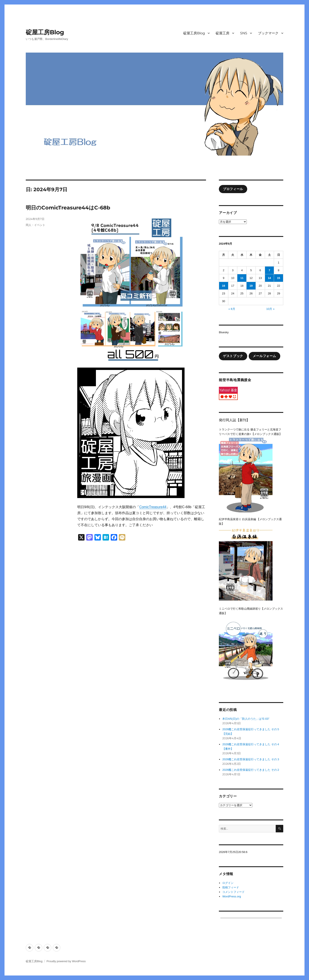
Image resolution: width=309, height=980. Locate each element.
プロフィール (233, 189)
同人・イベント (36, 225)
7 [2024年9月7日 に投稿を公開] (269, 270)
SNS (244, 33)
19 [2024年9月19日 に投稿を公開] (251, 286)
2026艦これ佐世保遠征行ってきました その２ (251, 770)
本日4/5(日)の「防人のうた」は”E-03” (246, 719)
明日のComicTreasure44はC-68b (68, 208)
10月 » (270, 309)
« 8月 (232, 309)
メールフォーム (264, 356)
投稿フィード (231, 887)
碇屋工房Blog (45, 32)
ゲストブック (233, 356)
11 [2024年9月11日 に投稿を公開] (242, 278)
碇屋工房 (223, 33)
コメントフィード (233, 892)
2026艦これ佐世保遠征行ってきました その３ (251, 759)
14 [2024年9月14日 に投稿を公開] (269, 278)
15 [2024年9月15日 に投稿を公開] (279, 278)
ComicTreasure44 (153, 507)
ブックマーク (268, 33)
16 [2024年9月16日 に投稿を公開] (224, 286)
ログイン (228, 883)
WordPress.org (232, 896)
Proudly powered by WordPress (66, 961)
